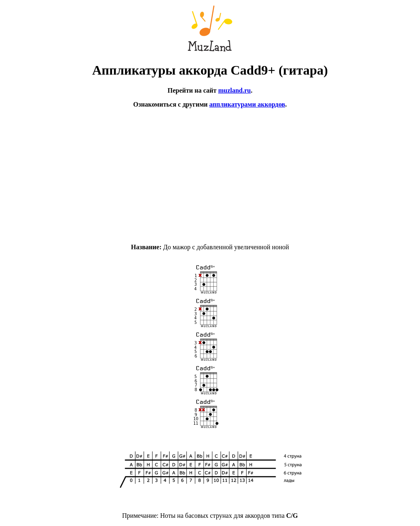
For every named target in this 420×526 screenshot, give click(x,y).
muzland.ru (235, 90)
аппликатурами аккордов (247, 104)
